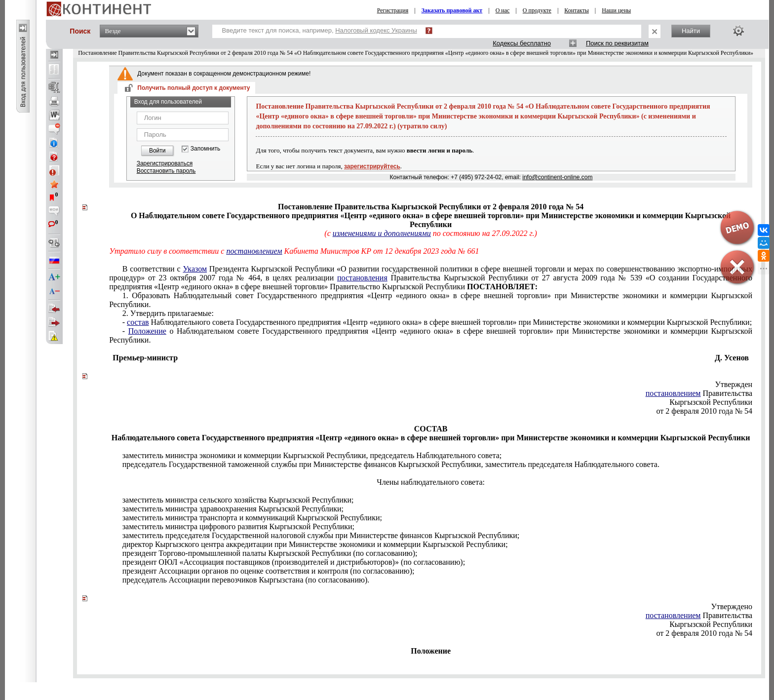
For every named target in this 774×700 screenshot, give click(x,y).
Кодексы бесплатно (522, 43)
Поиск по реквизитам (617, 43)
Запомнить (205, 149)
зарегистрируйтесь (372, 166)
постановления (362, 278)
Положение (147, 331)
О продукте (537, 10)
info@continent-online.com (557, 177)
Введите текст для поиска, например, (320, 30)
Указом (195, 269)
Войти (157, 151)
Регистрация (393, 10)
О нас (503, 10)
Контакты (577, 10)
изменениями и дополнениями (382, 233)
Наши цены (616, 10)
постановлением (254, 251)
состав (138, 322)
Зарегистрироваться (165, 163)
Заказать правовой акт (452, 10)
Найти (691, 31)
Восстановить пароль (166, 171)
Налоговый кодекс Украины (376, 30)
